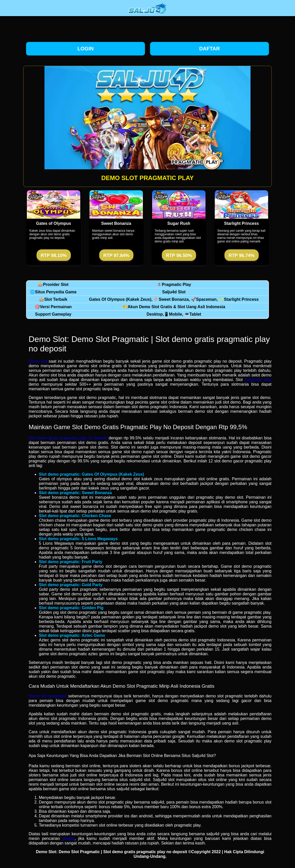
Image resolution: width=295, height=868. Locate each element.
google (69, 838)
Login (86, 49)
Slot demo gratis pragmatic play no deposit (68, 438)
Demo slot (38, 361)
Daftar (209, 49)
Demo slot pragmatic (48, 696)
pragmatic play (258, 380)
